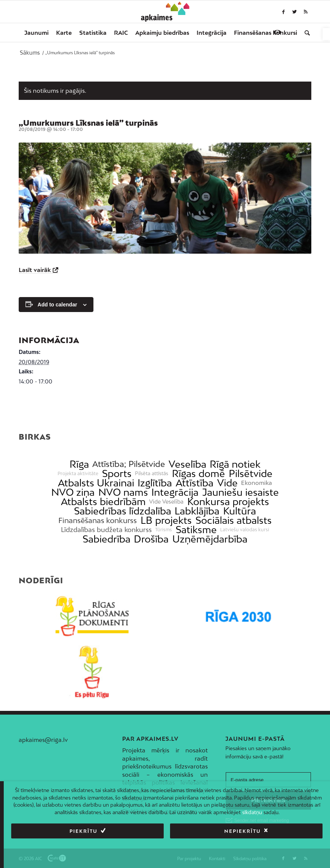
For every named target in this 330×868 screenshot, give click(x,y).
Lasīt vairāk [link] (35, 270)
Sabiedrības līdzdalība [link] (123, 511)
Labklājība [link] (197, 511)
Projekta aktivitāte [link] (78, 474)
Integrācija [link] (175, 492)
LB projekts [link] (166, 520)
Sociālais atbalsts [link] (234, 520)
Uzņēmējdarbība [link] (210, 539)
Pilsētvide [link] (251, 473)
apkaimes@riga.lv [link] (43, 740)
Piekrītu (84, 831)
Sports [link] (117, 473)
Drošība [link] (151, 539)
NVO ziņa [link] (73, 492)
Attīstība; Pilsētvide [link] (129, 464)
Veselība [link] (187, 464)
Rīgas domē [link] (198, 473)
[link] (326, 34)
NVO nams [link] (123, 492)
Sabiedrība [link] (107, 539)
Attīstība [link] (195, 483)
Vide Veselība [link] (166, 502)
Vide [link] (227, 483)
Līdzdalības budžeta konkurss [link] (106, 530)
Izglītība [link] (155, 483)
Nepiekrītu (243, 831)
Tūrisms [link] (164, 530)
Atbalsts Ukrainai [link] (96, 483)
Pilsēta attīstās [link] (152, 473)
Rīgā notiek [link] (235, 464)
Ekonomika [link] (257, 483)
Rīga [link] (79, 464)
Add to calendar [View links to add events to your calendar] (58, 305)
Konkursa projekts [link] (228, 502)
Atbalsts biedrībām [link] (103, 502)
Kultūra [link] (240, 511)
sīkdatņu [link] (252, 812)
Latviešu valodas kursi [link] (245, 530)
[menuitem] (36, 33)
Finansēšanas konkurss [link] (98, 520)
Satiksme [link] (196, 530)
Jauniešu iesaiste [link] (240, 492)
